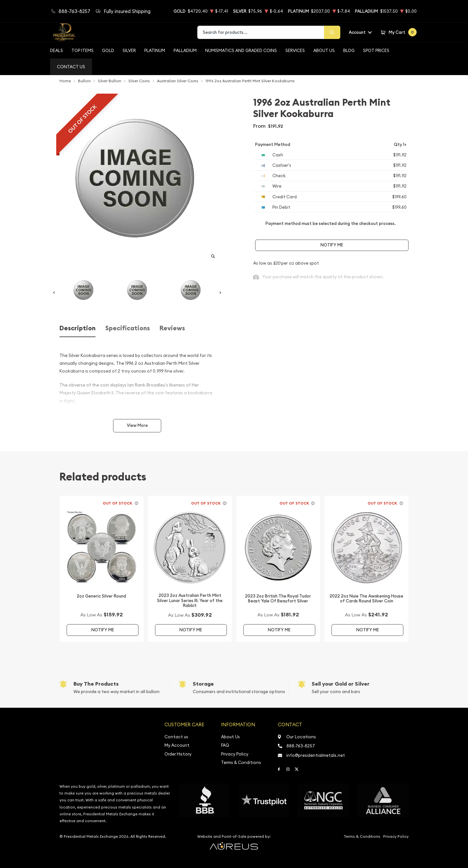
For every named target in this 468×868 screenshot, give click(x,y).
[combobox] (261, 32)
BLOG (349, 50)
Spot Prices (376, 50)
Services (295, 50)
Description (78, 328)
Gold (108, 50)
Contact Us (71, 67)
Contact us (176, 737)
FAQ (225, 745)
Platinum (155, 50)
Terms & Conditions (241, 763)
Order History (178, 754)
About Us (324, 50)
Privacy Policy (235, 754)
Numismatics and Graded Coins (241, 50)
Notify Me (332, 245)
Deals (57, 50)
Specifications (128, 328)
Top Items (83, 50)
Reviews (172, 328)
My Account (177, 745)
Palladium (185, 50)
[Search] (332, 32)
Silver (129, 50)
